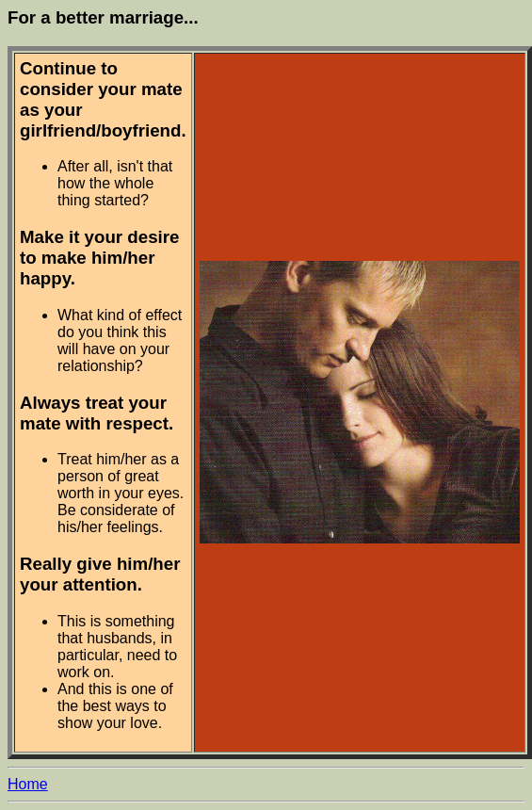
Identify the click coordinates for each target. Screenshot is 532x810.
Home (28, 784)
